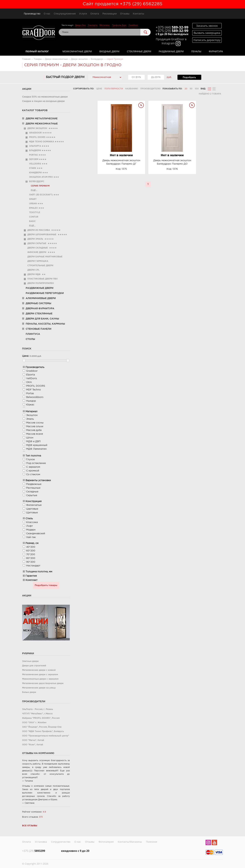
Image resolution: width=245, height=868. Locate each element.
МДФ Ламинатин (36, 449)
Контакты (138, 14)
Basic (32, 221)
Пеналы (196, 51)
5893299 (34, 850)
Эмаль (30, 419)
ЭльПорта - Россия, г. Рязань (38, 709)
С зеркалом (33, 467)
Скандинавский (36, 534)
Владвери (35, 151)
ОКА (29, 382)
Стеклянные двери (139, 51)
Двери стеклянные (39, 314)
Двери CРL (33, 270)
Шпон (30, 438)
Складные (32, 492)
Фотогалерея (106, 841)
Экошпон (32, 415)
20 (186, 89)
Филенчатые (34, 505)
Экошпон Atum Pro (41, 177)
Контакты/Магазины (130, 841)
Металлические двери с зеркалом (40, 675)
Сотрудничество (61, 841)
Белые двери (29, 692)
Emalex (33, 208)
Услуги (83, 14)
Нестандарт (33, 566)
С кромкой (33, 471)
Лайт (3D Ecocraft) (41, 195)
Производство (32, 14)
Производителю (150, 89)
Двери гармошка (38, 261)
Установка (41, 841)
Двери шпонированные (42, 235)
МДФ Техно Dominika (42, 142)
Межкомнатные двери (77, 51)
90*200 (31, 562)
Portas (33, 155)
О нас (47, 14)
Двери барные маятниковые (45, 257)
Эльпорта (93, 25)
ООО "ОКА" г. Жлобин (34, 723)
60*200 (31, 551)
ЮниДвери (35, 173)
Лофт (30, 526)
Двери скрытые (37, 243)
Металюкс (105, 25)
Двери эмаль (35, 239)
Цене (99, 89)
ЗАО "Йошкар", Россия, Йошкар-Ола (42, 727)
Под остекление (36, 463)
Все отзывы (30, 826)
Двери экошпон (37, 128)
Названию (132, 89)
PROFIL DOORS (37, 137)
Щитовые (32, 513)
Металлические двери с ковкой (39, 670)
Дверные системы (38, 303)
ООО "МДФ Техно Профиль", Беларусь (43, 731)
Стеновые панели (39, 329)
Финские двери (37, 252)
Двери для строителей (34, 666)
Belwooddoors (35, 397)
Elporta (31, 375)
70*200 (31, 554)
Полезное (152, 841)
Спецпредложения (65, 14)
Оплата (95, 14)
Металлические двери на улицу (39, 688)
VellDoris (35, 164)
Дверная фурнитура (40, 309)
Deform (34, 159)
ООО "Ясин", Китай (33, 745)
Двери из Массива (39, 230)
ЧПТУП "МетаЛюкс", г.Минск (37, 714)
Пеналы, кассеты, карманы (45, 324)
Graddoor (133, 25)
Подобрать (189, 77)
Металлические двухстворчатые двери (43, 683)
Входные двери (109, 51)
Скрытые (32, 495)
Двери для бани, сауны (42, 319)
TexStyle (35, 212)
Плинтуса (33, 334)
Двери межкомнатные (42, 124)
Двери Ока (80, 25)
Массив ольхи (35, 427)
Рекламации (110, 14)
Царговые (32, 509)
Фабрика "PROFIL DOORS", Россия (41, 718)
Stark (33, 168)
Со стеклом (33, 475)
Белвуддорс (37, 182)
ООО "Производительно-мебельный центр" (46, 736)
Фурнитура (216, 51)
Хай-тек (31, 537)
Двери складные (38, 248)
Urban (33, 204)
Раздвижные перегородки (45, 293)
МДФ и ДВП (33, 441)
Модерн (31, 530)
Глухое (30, 460)
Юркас (30, 405)
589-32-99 (172, 27)
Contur (34, 217)
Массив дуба (34, 430)
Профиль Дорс (119, 25)
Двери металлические (42, 119)
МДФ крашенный (37, 445)
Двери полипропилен (41, 283)
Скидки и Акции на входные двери (43, 101)
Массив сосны (35, 423)
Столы (30, 339)
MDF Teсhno (34, 390)
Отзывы (125, 14)
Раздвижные (34, 484)
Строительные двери (40, 266)
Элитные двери (30, 661)
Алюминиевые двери (41, 298)
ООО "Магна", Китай (33, 740)
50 (191, 89)
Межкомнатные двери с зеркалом (40, 679)
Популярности (114, 89)
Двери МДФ (34, 274)
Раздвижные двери (171, 51)
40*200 (31, 547)
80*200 (31, 558)
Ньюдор (31, 401)
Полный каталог (37, 51)
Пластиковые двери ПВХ (43, 279)
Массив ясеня (35, 434)
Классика (32, 522)
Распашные (33, 488)
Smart (33, 199)
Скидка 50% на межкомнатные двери (45, 97)
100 (197, 89)
